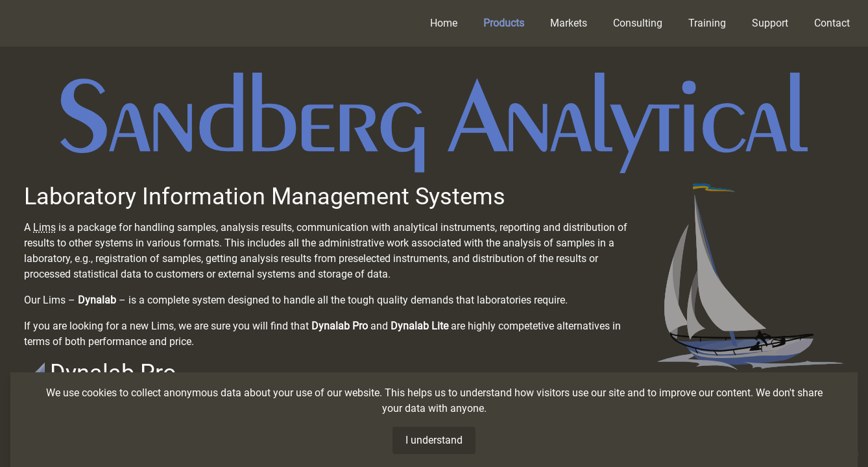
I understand (434, 440)
